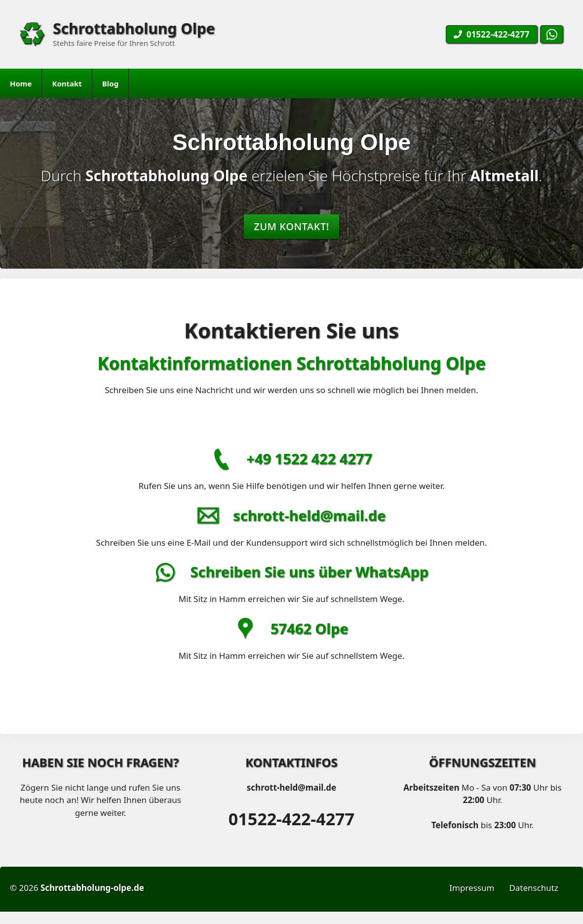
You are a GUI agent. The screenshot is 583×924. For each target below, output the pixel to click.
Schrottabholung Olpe (134, 28)
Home (21, 83)
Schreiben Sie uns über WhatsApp (309, 572)
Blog (110, 83)
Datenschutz (534, 888)
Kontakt (67, 83)
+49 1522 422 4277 (309, 459)
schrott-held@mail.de (309, 515)
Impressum (472, 888)
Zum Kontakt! (291, 226)
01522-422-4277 (291, 819)
